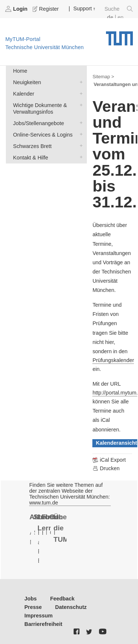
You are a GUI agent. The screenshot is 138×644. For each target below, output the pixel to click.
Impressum (38, 616)
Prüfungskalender (113, 360)
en (120, 17)
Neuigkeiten (79, 82)
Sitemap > (103, 77)
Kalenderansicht (116, 443)
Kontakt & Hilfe (79, 157)
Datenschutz (71, 607)
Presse (33, 607)
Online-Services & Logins (79, 134)
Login (17, 9)
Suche (119, 9)
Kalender (79, 93)
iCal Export (109, 460)
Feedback (62, 599)
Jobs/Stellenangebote (79, 123)
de (110, 17)
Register (46, 9)
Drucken (106, 468)
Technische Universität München (119, 36)
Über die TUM (60, 528)
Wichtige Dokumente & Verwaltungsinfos (79, 105)
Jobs (31, 599)
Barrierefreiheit (43, 624)
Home (20, 71)
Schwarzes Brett (79, 146)
